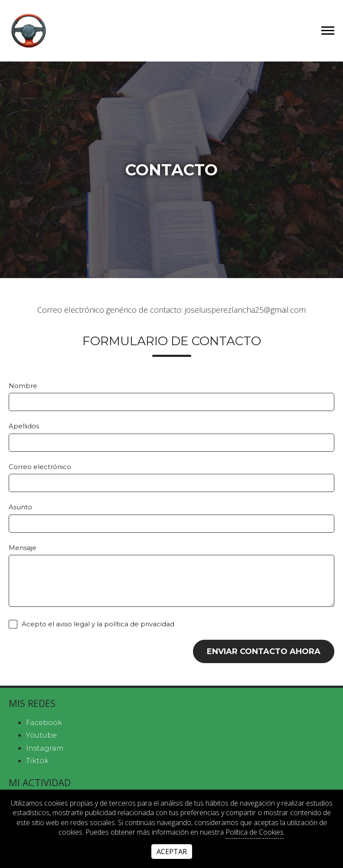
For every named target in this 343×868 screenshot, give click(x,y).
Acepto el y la (91, 624)
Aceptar (172, 852)
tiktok (37, 761)
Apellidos (24, 426)
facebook (44, 723)
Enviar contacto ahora (264, 651)
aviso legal (73, 624)
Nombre (23, 386)
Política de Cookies (255, 832)
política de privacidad (139, 624)
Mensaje (23, 548)
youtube (41, 735)
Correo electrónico (40, 467)
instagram (45, 748)
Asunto (20, 507)
